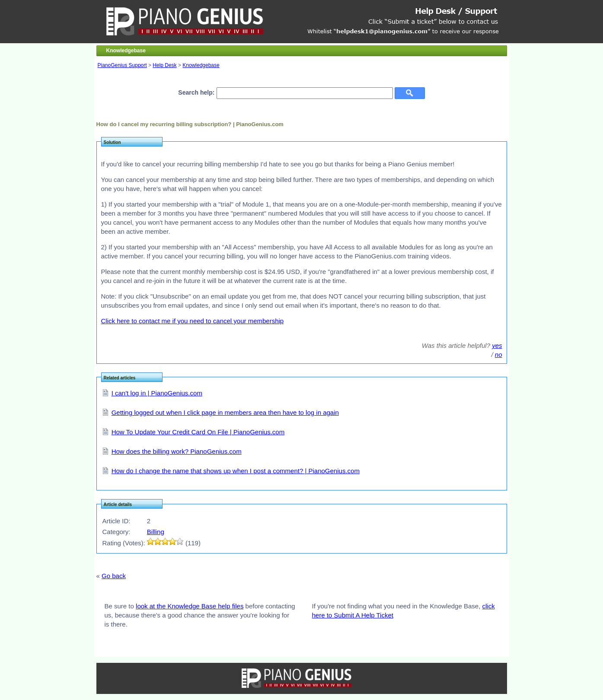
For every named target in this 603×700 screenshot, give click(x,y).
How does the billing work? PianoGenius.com (177, 451)
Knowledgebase (201, 65)
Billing (156, 532)
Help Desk (164, 65)
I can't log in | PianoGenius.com (157, 393)
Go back (114, 576)
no (499, 355)
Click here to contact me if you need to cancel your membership (193, 321)
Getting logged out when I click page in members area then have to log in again (225, 412)
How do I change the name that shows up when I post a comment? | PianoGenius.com (236, 471)
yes (497, 345)
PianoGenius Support (122, 65)
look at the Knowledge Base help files (190, 606)
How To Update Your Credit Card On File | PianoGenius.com (198, 432)
